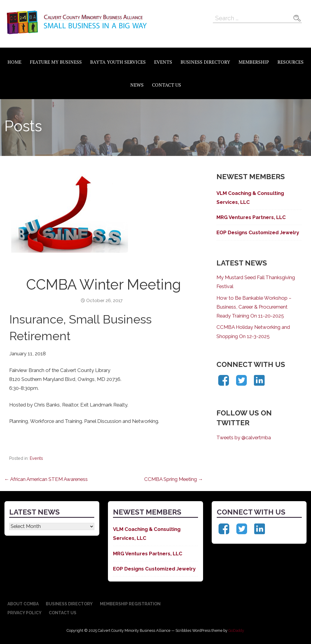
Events (163, 62)
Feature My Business (56, 62)
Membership (254, 62)
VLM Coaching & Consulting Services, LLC (250, 198)
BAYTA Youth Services (118, 62)
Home (14, 62)
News (137, 85)
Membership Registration (130, 604)
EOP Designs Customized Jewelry (258, 232)
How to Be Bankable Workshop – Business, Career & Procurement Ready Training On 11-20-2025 (254, 307)
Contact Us (167, 85)
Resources (290, 62)
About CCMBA (23, 604)
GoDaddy (236, 630)
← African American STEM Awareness (46, 479)
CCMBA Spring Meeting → (174, 479)
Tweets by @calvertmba (244, 437)
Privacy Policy (25, 613)
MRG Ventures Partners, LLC (251, 217)
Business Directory (205, 62)
